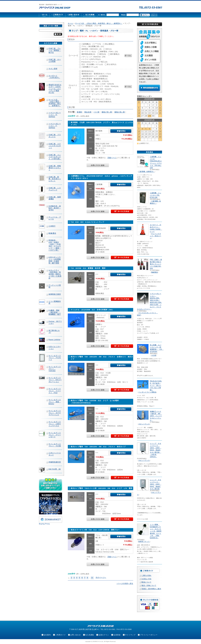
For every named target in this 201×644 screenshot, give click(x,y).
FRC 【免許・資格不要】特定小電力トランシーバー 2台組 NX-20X (156, 264)
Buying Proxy (44, 524)
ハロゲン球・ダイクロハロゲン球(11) (96, 99)
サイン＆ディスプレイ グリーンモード (55, 435)
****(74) (98, 44)
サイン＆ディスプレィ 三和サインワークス (55, 424)
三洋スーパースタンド (55, 454)
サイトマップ (130, 635)
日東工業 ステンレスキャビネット (55, 146)
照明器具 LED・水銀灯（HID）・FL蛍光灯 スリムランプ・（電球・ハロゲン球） (55, 245)
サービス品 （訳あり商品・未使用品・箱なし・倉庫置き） (55, 103)
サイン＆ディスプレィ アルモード (55, 358)
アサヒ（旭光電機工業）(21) (93, 46)
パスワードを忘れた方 (154, 15)
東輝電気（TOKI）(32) (109, 52)
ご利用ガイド (61, 635)
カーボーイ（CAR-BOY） (54, 77)
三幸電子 (52, 226)
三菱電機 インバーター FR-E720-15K (155, 195)
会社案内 (47, 635)
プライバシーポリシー (149, 635)
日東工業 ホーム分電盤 (55, 60)
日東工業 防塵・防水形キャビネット (55, 179)
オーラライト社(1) (89, 52)
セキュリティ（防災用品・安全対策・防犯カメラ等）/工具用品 (55, 274)
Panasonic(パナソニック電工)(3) (94, 62)
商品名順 (88, 112)
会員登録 (117, 635)
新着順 (79, 112)
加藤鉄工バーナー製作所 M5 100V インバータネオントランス (156, 416)
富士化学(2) (112, 64)
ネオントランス (144, 424)
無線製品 (155, 272)
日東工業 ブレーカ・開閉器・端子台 (55, 50)
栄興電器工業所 (55, 294)
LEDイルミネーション (55, 348)
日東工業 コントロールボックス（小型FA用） (55, 157)
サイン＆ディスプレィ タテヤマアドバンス (55, 413)
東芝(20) (103, 54)
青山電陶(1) (110, 44)
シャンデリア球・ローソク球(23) (95, 92)
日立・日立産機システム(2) (92, 64)
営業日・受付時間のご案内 (151, 589)
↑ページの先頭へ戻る (125, 583)
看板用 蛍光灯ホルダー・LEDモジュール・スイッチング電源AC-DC (55, 89)
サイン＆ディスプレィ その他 (55, 445)
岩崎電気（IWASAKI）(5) (92, 49)
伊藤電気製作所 (55, 462)
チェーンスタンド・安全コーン (155, 236)
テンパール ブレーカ (55, 218)
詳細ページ (112, 158)
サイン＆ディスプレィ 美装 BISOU (55, 402)
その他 (154, 355)
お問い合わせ (76, 635)
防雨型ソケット (144, 542)
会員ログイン (104, 635)
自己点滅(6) (86, 97)
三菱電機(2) (86, 44)
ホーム (70, 23)
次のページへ (101, 577)
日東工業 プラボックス (55, 136)
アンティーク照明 (55, 286)
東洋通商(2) (115, 54)
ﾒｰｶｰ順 (96, 112)
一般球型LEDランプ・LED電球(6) (95, 76)
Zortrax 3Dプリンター (55, 322)
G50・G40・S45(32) (90, 84)
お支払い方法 (147, 579)
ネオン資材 (53, 69)
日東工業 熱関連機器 (55, 198)
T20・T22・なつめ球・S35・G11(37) (96, 89)
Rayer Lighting (54, 340)
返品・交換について (149, 585)
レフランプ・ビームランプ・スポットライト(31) (101, 94)
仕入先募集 (90, 635)
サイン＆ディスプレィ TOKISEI (55, 369)
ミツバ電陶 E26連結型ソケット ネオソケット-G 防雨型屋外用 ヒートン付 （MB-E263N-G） (156, 531)
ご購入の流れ (147, 575)
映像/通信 (52, 233)
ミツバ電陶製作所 (55, 302)
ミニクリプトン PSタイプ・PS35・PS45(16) (100, 86)
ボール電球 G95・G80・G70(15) (95, 81)
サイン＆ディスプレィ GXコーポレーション (55, 380)
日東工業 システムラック (55, 189)
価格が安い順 (107, 112)
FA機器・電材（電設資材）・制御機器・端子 (55, 312)
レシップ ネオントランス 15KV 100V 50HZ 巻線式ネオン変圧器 (156, 484)
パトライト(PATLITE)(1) (91, 59)
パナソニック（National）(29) (94, 57)
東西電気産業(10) (88, 54)
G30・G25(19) (108, 84)
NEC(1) (109, 49)
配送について (147, 582)
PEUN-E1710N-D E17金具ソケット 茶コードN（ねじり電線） (156, 386)
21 (92, 578)
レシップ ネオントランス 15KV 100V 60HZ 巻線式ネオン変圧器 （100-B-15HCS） (156, 450)
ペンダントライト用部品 (147, 392)
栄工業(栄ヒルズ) (54, 331)
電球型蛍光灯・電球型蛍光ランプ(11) (96, 74)
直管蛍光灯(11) (88, 71)
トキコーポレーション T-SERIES (55, 126)
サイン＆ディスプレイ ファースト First (55, 391)
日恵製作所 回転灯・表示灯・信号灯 (55, 208)
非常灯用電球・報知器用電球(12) (95, 79)
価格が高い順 (120, 112)
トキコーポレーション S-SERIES (55, 115)
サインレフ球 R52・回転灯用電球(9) (97, 102)
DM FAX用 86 (55, 469)
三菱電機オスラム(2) (90, 67)
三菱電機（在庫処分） (147, 172)
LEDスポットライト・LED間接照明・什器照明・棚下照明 (55, 260)
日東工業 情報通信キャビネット (55, 168)
